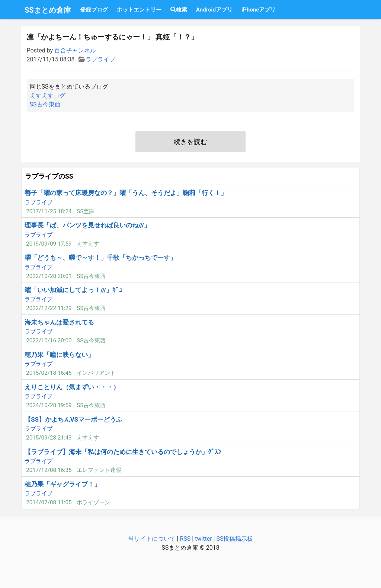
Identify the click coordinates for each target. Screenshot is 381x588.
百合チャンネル (75, 50)
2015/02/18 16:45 (49, 373)
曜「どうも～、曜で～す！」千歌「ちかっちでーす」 (100, 258)
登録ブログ (94, 10)
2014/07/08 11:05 (49, 502)
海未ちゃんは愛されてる (59, 322)
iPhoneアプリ (259, 10)
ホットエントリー (139, 10)
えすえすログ (48, 95)
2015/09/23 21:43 (49, 438)
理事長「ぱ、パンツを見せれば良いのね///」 (87, 225)
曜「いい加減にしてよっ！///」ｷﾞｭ (73, 290)
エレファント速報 (99, 470)
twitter (204, 539)
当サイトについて (152, 539)
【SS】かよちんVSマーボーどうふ (73, 419)
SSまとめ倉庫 (48, 10)
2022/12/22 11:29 (49, 308)
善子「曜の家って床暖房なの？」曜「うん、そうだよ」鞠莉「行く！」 (126, 193)
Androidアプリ (214, 10)
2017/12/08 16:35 (49, 470)
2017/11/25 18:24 (49, 211)
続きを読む (190, 142)
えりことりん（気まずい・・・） (72, 387)
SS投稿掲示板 (235, 539)
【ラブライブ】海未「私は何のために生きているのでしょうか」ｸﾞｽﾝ (123, 452)
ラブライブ (100, 59)
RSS (185, 539)
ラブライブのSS (49, 176)
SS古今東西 (45, 104)
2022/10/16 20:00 (49, 341)
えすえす (88, 244)
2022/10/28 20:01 (49, 276)
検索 (179, 10)
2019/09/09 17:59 (49, 244)
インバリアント (96, 373)
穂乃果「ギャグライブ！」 (63, 484)
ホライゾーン (93, 502)
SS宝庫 (86, 211)
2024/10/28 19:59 (49, 405)
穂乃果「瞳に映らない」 (59, 355)
